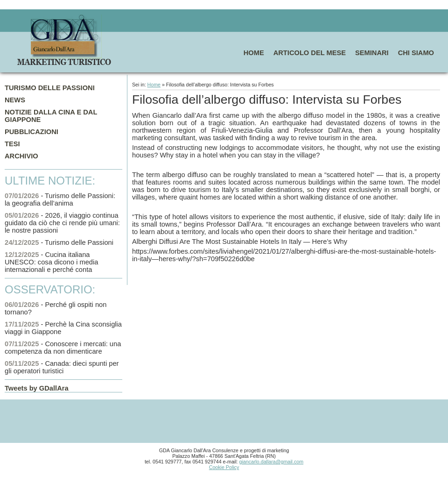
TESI (12, 144)
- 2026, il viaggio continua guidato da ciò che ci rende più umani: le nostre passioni (62, 223)
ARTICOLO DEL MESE (310, 53)
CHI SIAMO (416, 53)
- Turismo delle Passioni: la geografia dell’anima (60, 199)
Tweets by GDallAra (37, 388)
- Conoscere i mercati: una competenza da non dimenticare (63, 348)
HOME (254, 53)
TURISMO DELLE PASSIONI (50, 88)
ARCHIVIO (21, 156)
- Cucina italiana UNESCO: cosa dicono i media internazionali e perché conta (51, 262)
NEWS (15, 100)
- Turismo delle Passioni (59, 242)
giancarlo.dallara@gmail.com (272, 462)
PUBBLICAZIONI (31, 132)
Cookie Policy (224, 467)
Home (154, 85)
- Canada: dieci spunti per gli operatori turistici (62, 367)
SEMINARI (372, 53)
